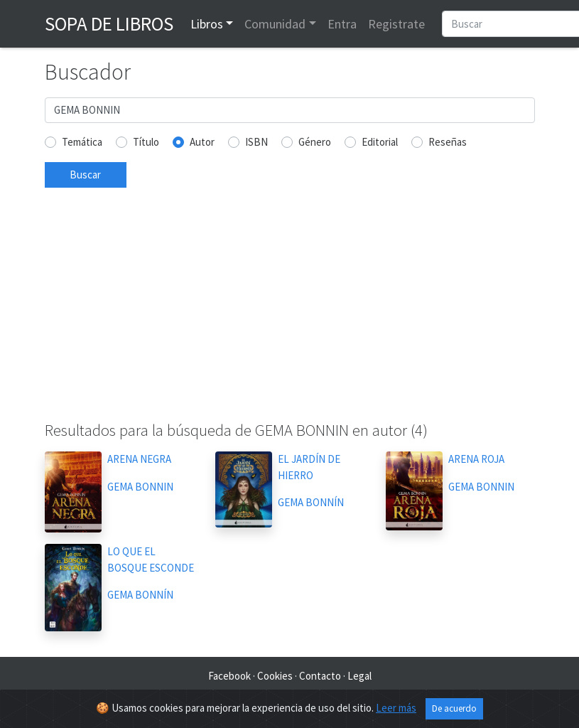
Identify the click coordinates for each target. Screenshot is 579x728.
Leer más (396, 708)
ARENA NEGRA (139, 459)
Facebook (229, 676)
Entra (342, 24)
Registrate (396, 24)
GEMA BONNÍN (311, 502)
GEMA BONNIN (140, 487)
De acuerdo (454, 708)
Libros (207, 24)
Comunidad (275, 24)
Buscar (85, 175)
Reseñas (448, 142)
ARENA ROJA (476, 459)
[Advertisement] (290, 310)
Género (315, 142)
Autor (202, 142)
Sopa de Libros (109, 23)
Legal (359, 676)
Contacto (320, 676)
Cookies (275, 676)
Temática (82, 142)
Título (146, 142)
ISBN (256, 142)
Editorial (380, 142)
